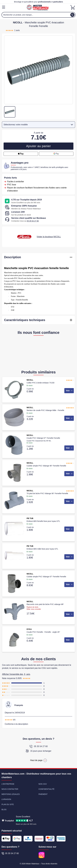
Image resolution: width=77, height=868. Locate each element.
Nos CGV (43, 784)
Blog (4, 810)
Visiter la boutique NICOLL (49, 237)
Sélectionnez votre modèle (39, 125)
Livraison (6, 799)
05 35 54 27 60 (33, 221)
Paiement (43, 794)
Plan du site (8, 804)
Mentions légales (11, 794)
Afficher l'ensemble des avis (16, 674)
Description (13, 257)
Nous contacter (10, 789)
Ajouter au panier (39, 146)
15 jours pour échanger (39, 751)
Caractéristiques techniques (25, 320)
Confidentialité (46, 789)
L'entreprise (8, 784)
